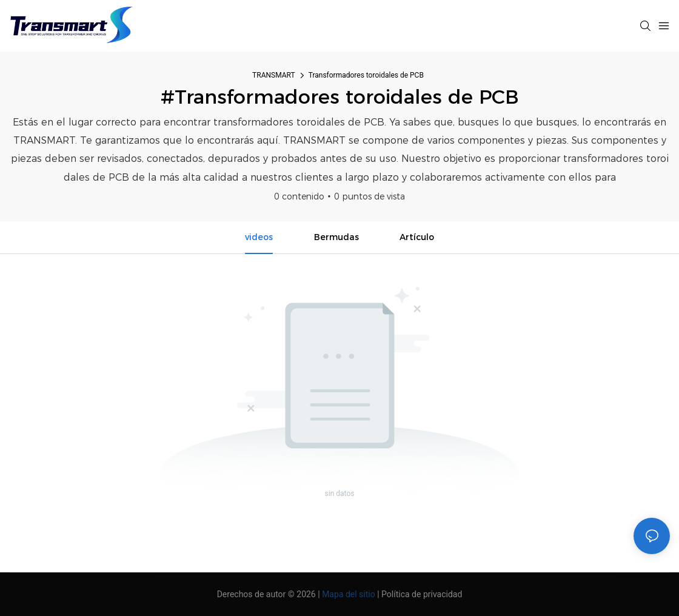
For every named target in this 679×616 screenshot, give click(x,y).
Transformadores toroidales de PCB (366, 75)
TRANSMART (274, 75)
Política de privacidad (422, 594)
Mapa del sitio (349, 594)
